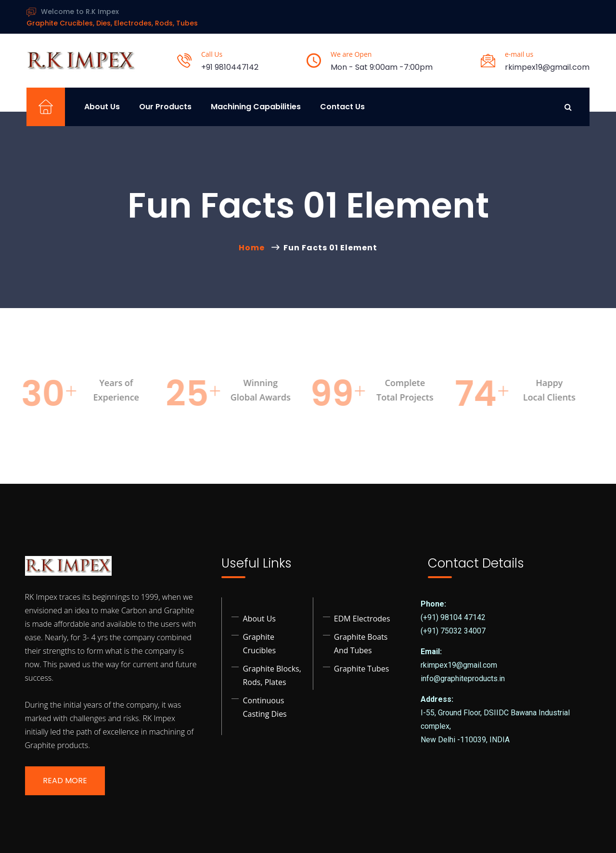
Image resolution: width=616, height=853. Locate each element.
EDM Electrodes (362, 619)
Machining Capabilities (256, 107)
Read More (65, 781)
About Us (102, 107)
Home (254, 248)
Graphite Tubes (362, 669)
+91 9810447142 (230, 67)
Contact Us (342, 107)
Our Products (165, 107)
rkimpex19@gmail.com (547, 67)
